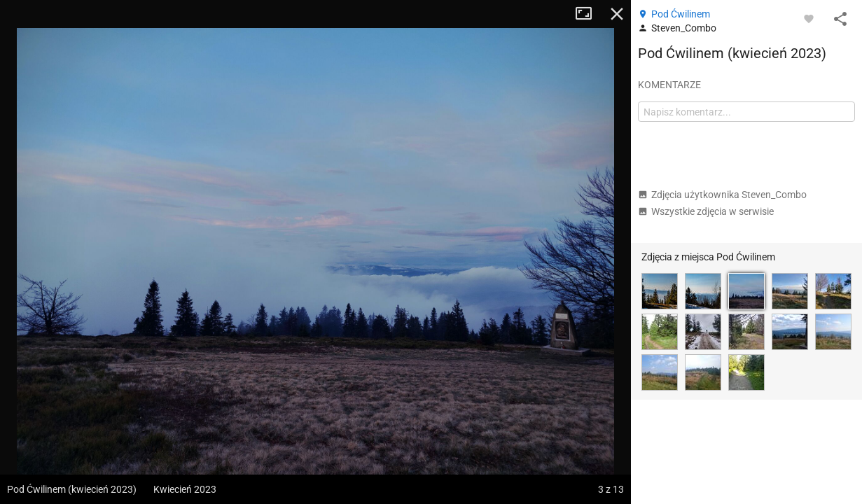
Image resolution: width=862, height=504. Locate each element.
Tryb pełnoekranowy (589, 14)
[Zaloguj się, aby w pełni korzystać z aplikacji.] (809, 18)
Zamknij (617, 14)
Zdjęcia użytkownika (722, 195)
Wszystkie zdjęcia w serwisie (706, 211)
